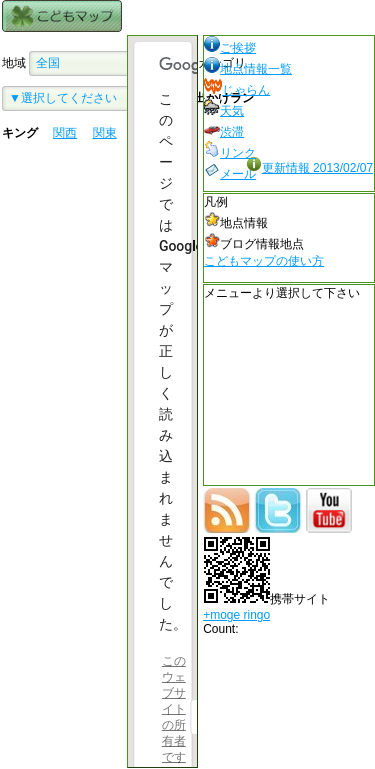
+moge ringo (236, 615)
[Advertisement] (62, 335)
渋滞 (224, 132)
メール (230, 174)
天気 (224, 111)
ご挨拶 (230, 48)
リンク (230, 153)
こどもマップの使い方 (264, 261)
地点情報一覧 (248, 69)
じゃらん (237, 90)
